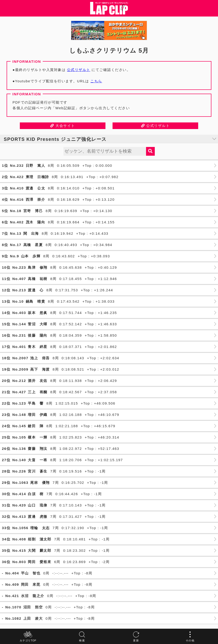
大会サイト (63, 126)
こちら (96, 81)
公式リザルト (79, 70)
